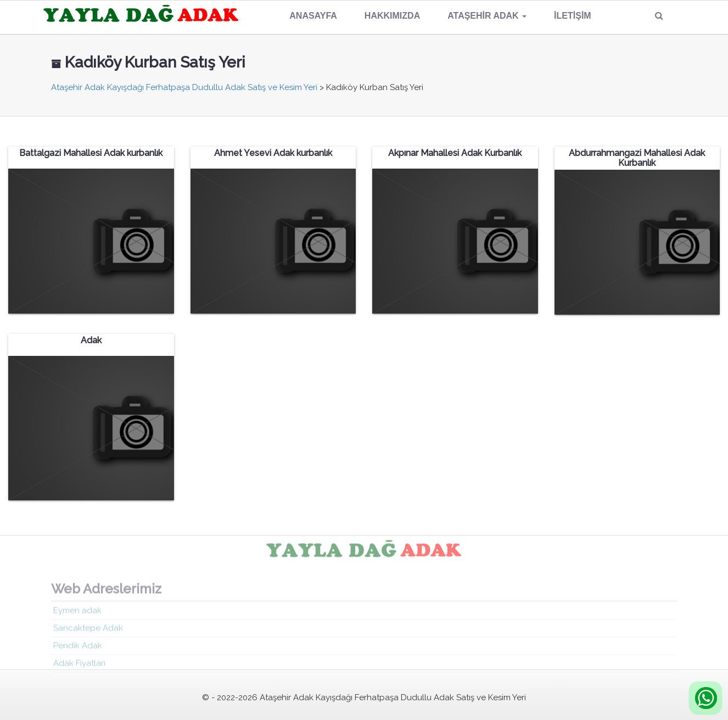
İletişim (573, 16)
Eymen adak (77, 613)
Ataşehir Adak (487, 16)
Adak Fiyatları (79, 666)
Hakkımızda (392, 16)
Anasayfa (313, 16)
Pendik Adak (78, 648)
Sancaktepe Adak (88, 630)
